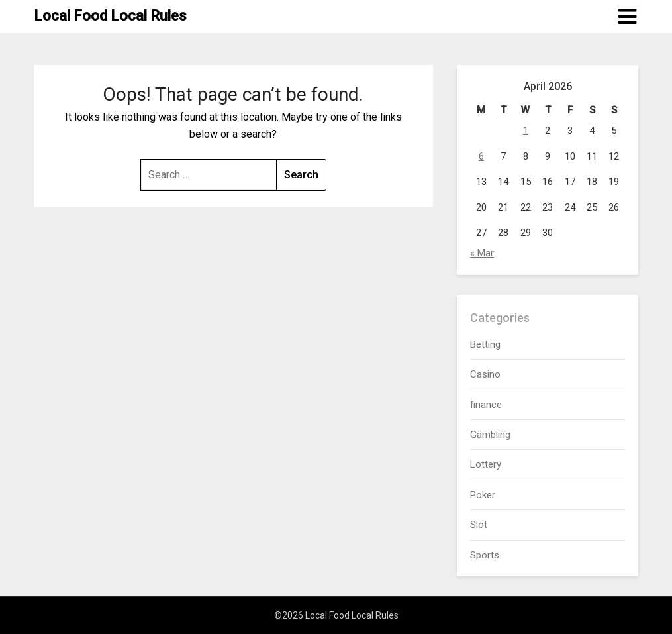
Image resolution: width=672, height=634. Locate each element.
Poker (483, 495)
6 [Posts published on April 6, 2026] (481, 156)
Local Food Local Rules (110, 16)
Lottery (486, 464)
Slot (479, 525)
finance (486, 405)
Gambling (490, 435)
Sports (485, 555)
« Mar (482, 253)
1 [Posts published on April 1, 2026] (526, 131)
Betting (485, 344)
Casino (485, 374)
